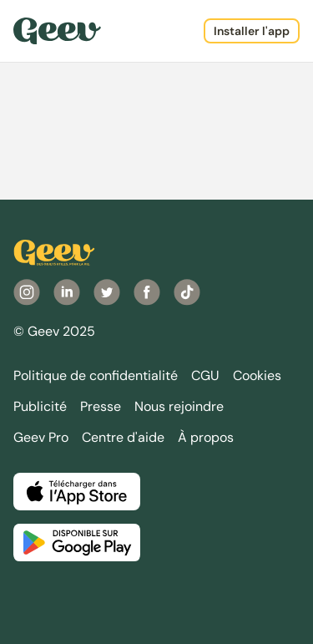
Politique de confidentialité (96, 375)
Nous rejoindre (179, 406)
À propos (206, 437)
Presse (101, 406)
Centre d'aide (123, 437)
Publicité (40, 406)
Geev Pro (41, 437)
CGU (205, 375)
